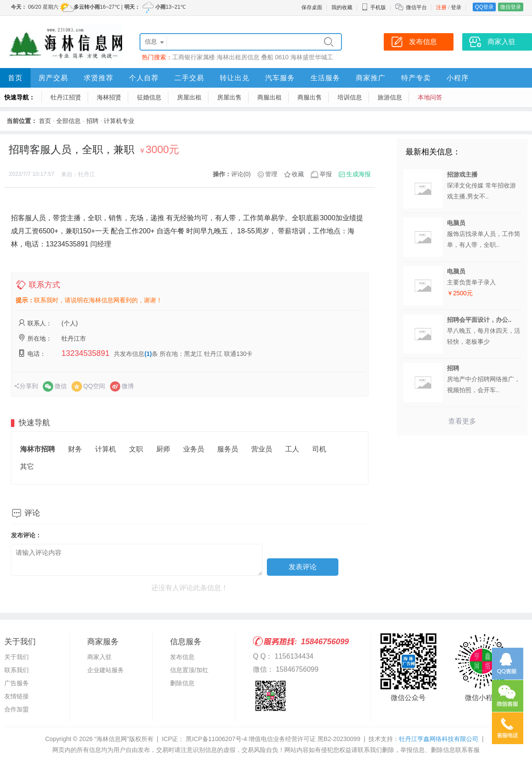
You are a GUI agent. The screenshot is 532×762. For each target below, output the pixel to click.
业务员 (194, 449)
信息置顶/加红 (189, 670)
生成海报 (358, 174)
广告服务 (17, 683)
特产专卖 (416, 78)
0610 (282, 57)
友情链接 (17, 696)
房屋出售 (229, 97)
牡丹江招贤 (66, 97)
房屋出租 (189, 97)
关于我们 (17, 657)
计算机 (106, 449)
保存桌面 (312, 7)
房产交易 (53, 78)
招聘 (92, 121)
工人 (292, 449)
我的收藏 (342, 7)
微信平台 (416, 7)
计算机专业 (119, 121)
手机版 (374, 7)
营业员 (262, 449)
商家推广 (371, 78)
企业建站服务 (106, 670)
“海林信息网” (111, 739)
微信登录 (511, 7)
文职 (136, 449)
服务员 (228, 449)
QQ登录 (484, 7)
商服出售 (310, 97)
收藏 (298, 174)
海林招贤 (109, 97)
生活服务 (325, 78)
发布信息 (182, 657)
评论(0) (241, 174)
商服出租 (269, 97)
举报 (326, 174)
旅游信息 (390, 97)
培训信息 (350, 97)
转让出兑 (235, 78)
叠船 (267, 57)
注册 (441, 7)
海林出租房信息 (238, 57)
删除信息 (182, 683)
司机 (319, 449)
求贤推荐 (99, 78)
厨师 (163, 449)
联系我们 (17, 670)
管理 (271, 174)
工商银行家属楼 (194, 57)
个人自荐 (144, 78)
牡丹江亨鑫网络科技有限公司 (439, 739)
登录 (456, 7)
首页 (15, 78)
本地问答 (430, 97)
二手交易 (189, 78)
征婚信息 (149, 97)
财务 (75, 449)
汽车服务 (280, 78)
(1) (148, 354)
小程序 (458, 78)
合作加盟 (17, 709)
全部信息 (68, 121)
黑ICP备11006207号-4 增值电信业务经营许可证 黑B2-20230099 (272, 739)
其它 (27, 466)
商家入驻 (99, 657)
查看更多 (462, 421)
